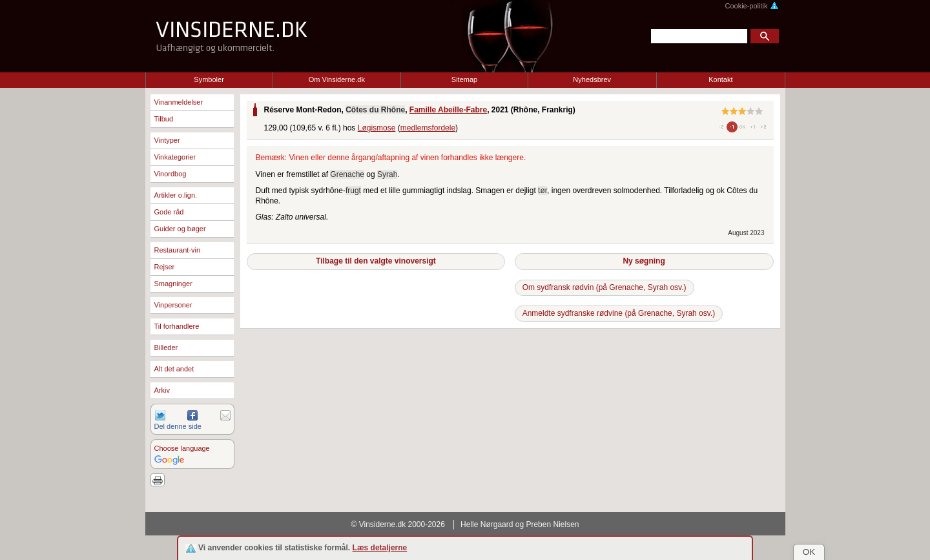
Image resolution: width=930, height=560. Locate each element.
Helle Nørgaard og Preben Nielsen (520, 524)
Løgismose (377, 128)
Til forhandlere (177, 326)
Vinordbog (170, 174)
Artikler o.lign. (176, 195)
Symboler (209, 79)
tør (542, 191)
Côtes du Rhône (375, 110)
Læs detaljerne (380, 548)
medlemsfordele (428, 128)
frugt (353, 191)
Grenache (347, 174)
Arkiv (162, 390)
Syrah (387, 174)
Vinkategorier (175, 157)
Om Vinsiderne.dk (337, 79)
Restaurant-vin (178, 250)
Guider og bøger (180, 229)
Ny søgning (644, 261)
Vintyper (167, 140)
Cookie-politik (751, 6)
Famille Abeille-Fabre (448, 110)
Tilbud (164, 119)
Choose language (182, 448)
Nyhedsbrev (592, 79)
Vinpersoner (173, 305)
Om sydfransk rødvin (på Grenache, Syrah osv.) (604, 287)
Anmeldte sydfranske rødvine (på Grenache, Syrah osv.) (619, 313)
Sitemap (464, 79)
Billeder (166, 347)
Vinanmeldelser (179, 102)
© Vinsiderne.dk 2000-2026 (398, 524)
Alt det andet (174, 369)
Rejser (165, 267)
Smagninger (173, 284)
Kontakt (720, 79)
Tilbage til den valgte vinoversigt (376, 261)
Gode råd (169, 212)
